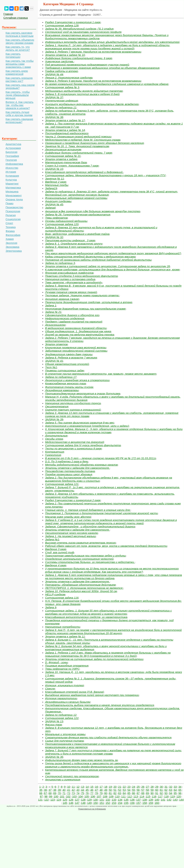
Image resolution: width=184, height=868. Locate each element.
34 (180, 787)
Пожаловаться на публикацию (92, 809)
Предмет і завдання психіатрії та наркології (74, 322)
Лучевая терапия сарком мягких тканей (71, 292)
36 (46, 790)
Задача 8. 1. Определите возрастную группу (74, 244)
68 (50, 793)
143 (175, 800)
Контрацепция (55, 452)
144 (181, 800)
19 (110, 787)
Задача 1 (51, 305)
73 (73, 793)
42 (73, 790)
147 (77, 803)
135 (126, 800)
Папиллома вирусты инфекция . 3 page (70, 240)
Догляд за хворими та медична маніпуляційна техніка (80, 335)
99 (51, 796)
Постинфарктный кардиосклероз (67, 133)
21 (120, 787)
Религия (11, 215)
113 (136, 796)
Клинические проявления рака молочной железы (76, 347)
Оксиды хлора (54, 439)
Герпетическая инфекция (61, 101)
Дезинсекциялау (55, 325)
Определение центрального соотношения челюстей (79, 559)
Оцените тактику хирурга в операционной (73, 410)
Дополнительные (56, 436)
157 (138, 803)
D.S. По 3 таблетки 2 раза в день (67, 461)
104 (80, 796)
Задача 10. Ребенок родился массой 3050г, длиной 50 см (81, 591)
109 (111, 796)
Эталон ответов (56, 344)
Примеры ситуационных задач (65, 370)
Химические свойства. (59, 61)
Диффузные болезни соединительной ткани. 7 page (79, 153)
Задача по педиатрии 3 (60, 263)
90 (152, 793)
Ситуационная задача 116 (62, 598)
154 (120, 803)
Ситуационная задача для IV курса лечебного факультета (83, 445)
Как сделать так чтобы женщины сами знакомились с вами (20, 64)
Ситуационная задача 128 (62, 25)
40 (64, 790)
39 (59, 790)
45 (87, 790)
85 (129, 793)
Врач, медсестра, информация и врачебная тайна (77, 234)
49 (106, 790)
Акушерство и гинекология (63, 779)
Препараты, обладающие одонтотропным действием (80, 585)
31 (166, 787)
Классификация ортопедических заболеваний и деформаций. (84, 172)
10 (69, 787)
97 (41, 796)
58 (147, 790)
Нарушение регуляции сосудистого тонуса (73, 403)
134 (120, 800)
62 (166, 790)
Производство (14, 207)
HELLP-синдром (55, 594)
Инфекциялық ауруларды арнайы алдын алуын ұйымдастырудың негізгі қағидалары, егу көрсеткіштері (112, 42)
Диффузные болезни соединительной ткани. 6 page (79, 58)
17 (101, 787)
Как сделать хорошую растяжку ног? (19, 79)
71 (64, 793)
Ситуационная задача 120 (62, 224)
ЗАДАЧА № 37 (54, 97)
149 (89, 803)
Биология (11, 152)
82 (115, 793)
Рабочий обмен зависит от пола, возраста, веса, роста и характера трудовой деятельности (106, 546)
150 (96, 803)
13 (83, 787)
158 (145, 803)
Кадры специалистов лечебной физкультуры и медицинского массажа (90, 257)
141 (163, 800)
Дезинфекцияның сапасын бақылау (68, 702)
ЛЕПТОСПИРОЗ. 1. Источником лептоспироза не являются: (84, 588)
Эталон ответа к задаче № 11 (65, 636)
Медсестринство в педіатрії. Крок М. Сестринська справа (83, 140)
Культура (11, 180)
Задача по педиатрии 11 (61, 107)
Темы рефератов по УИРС (62, 669)
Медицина (12, 191)
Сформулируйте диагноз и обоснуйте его (72, 315)
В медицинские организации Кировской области (76, 328)
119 (173, 796)
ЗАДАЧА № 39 (54, 419)
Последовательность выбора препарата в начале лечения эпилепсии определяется (100, 705)
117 (160, 796)
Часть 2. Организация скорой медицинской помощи (78, 136)
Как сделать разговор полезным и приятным (19, 34)
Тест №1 (51, 367)
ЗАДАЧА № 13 (54, 721)
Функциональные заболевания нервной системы (76, 198)
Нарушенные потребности (63, 627)
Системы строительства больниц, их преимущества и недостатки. (90, 562)
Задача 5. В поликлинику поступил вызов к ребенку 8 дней (82, 94)
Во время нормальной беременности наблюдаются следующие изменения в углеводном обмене (107, 84)
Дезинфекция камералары (62, 390)
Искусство (12, 168)
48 (101, 790)
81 (110, 793)
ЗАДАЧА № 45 (54, 204)
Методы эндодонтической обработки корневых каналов (81, 465)
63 (171, 790)
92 (161, 793)
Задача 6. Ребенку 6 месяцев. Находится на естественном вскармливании (93, 81)
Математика (13, 188)
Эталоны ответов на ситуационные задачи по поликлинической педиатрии (94, 659)
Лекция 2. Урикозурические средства (69, 78)
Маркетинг (12, 184)
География (12, 156)
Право (10, 203)
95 (175, 793)
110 (117, 796)
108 (105, 796)
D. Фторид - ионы (56, 662)
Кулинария (12, 176)
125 (65, 800)
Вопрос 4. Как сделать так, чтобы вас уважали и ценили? (19, 105)
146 (71, 803)
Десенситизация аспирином (63, 149)
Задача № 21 (53, 312)
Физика (10, 231)
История (11, 172)
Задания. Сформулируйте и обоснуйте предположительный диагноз (90, 526)
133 (114, 800)
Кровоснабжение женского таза (65, 383)
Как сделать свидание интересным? (19, 121)
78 (96, 793)
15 (92, 787)
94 (171, 793)
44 (83, 790)
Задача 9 (51, 607)
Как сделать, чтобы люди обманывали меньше (18, 95)
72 (69, 793)
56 (138, 790)
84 (124, 793)
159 (151, 803)
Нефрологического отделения (65, 318)
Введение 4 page (56, 565)
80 (106, 793)
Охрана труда (14, 199)
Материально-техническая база (66, 162)
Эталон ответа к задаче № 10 (65, 55)
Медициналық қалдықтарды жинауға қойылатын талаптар (84, 91)
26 (143, 787)
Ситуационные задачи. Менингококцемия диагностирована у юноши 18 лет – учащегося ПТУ (105, 175)
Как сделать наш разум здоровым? (20, 86)
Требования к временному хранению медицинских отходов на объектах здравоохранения (102, 68)
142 (169, 800)
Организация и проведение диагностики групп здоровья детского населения (94, 143)
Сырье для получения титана (64, 741)
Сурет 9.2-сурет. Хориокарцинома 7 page (72, 166)
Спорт (9, 223)
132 (108, 800)
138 (145, 800)
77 (92, 793)
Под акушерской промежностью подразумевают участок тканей (87, 65)
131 (102, 800)
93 (166, 793)
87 (138, 793)
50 (110, 790)
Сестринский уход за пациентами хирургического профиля (83, 32)
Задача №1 (52, 539)
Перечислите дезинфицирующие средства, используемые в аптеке (89, 302)
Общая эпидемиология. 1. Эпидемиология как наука (78, 331)
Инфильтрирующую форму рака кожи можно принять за (81, 760)
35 (41, 790)
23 (129, 787)
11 (73, 787)
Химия (10, 239)
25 (138, 787)
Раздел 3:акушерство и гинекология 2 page (73, 500)
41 (69, 790)
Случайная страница (16, 18)
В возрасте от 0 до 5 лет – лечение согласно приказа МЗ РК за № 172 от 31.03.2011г (101, 458)
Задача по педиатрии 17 (61, 377)
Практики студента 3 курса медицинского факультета (81, 276)
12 (78, 787)
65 (180, 790)
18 (106, 787)
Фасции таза (53, 725)
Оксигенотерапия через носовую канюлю (72, 533)
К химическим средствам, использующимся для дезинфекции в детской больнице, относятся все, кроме (112, 269)
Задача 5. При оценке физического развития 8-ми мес (80, 423)
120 (179, 796)
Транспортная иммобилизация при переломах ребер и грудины (85, 556)
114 (142, 796)
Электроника (14, 251)
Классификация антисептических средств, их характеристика (86, 617)
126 (71, 800)
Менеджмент (14, 195)
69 (55, 793)
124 (59, 800)
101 (62, 796)
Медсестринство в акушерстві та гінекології (74, 442)
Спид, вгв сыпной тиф (60, 552)
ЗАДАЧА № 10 (54, 169)
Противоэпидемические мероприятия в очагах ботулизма (83, 393)
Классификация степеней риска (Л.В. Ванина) (74, 692)
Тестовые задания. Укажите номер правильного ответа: (82, 295)
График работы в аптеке (61, 71)
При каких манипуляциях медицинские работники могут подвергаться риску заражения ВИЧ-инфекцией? (113, 253)
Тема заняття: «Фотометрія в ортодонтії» (74, 282)
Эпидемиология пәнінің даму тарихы (69, 354)
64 (175, 790)
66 (41, 793)
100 (56, 796)
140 (157, 800)
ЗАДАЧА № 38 (54, 117)
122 (46, 800)
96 (180, 793)
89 (147, 793)
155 (126, 803)
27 (147, 787)
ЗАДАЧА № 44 (54, 74)
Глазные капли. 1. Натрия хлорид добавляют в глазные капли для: (88, 510)
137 (138, 800)
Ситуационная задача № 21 (63, 156)
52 (120, 790)
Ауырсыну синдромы (58, 201)
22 (124, 787)
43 (78, 790)
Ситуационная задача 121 (62, 484)
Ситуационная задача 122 (62, 718)
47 (96, 790)
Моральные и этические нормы (65, 734)
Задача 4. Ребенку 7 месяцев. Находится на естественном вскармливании (93, 52)
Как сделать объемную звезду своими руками (20, 41)
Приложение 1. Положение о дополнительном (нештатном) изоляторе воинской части (101, 513)
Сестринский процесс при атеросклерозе (72, 776)
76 (87, 793)
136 (132, 800)
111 (123, 796)
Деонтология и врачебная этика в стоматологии (77, 380)
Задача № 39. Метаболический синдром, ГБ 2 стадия (79, 29)
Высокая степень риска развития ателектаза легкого (80, 543)
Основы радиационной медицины (66, 221)
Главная (8, 14)
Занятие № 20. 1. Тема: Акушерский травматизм (77, 146)
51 (115, 790)
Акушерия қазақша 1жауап (62, 299)
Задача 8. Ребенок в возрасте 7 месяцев (71, 358)
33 (175, 787)
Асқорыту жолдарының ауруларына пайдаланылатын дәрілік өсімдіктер (92, 104)
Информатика (14, 164)
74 (78, 793)
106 (93, 796)
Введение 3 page (56, 549)
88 (143, 793)
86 (134, 793)
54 (129, 790)
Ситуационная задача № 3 (62, 87)
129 (89, 800)
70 (59, 793)
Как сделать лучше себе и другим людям (19, 114)
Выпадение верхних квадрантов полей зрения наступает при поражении (92, 695)
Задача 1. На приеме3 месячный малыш (70, 536)
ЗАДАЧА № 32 (54, 237)
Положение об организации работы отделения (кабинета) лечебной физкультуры (98, 260)
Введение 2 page (56, 182)
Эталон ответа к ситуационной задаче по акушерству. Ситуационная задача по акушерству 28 (107, 266)
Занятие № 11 (54, 179)
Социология (13, 219)
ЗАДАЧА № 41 (54, 361)
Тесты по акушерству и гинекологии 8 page (73, 448)
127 (77, 800)
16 (97, 787)
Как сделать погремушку (13, 55)
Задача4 (50, 208)
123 (53, 800)
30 (161, 787)
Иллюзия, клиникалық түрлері (64, 685)
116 (154, 796)
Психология (13, 211)
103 (74, 796)
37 (50, 790)
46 (92, 790)
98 (46, 796)
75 (83, 793)
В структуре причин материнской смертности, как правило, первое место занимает (101, 374)
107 (99, 796)
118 (166, 796)
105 (87, 796)
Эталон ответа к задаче (61, 159)
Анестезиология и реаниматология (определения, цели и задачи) (87, 426)
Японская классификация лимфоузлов (69, 273)
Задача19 (51, 188)
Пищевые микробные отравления (67, 666)
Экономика (12, 247)
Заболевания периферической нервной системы (76, 351)
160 (157, 803)
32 (171, 787)
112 (130, 796)
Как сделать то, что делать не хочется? (18, 48)
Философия (13, 235)
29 (157, 787)
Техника (11, 227)
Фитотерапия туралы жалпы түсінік (69, 387)
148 (83, 803)
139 (151, 800)
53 (124, 790)
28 (152, 787)
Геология (11, 160)
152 (108, 803)
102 (68, 796)
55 (134, 790)
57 (143, 790)
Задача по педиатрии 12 (61, 715)
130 (96, 800)
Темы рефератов (56, 218)
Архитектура (13, 144)
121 (40, 800)
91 (157, 793)
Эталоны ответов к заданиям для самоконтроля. (77, 468)
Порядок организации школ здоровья (69, 474)
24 (134, 787)
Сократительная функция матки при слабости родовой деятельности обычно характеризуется (108, 737)
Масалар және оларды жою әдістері (68, 517)
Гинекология (53, 455)
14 (87, 787)
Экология (11, 243)
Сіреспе (50, 689)
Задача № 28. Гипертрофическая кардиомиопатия (78, 214)
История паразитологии (61, 698)
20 (115, 787)
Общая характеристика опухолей (67, 364)
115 (148, 796)
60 (157, 790)
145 (65, 803)
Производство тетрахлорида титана (70, 471)
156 (132, 803)
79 (101, 793)
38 (55, 790)
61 (161, 790)
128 (83, 800)
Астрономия (13, 148)
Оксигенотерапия (57, 406)
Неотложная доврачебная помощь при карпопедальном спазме (85, 309)
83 (120, 793)
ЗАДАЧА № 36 (54, 757)
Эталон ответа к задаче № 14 (65, 130)
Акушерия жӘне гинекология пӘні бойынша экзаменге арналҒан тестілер (93, 211)
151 (102, 803)
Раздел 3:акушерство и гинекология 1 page (73, 22)
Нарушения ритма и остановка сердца (70, 279)
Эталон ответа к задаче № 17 (65, 120)
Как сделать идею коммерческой (17, 72)
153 (114, 803)
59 (152, 790)
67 (46, 793)
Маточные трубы (57, 185)
